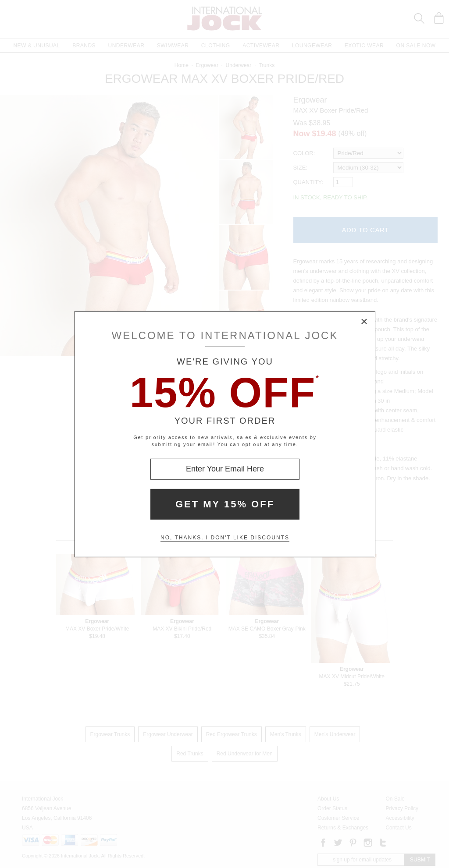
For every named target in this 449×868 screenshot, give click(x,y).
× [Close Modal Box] (364, 322)
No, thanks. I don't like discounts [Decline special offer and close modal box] (225, 538)
